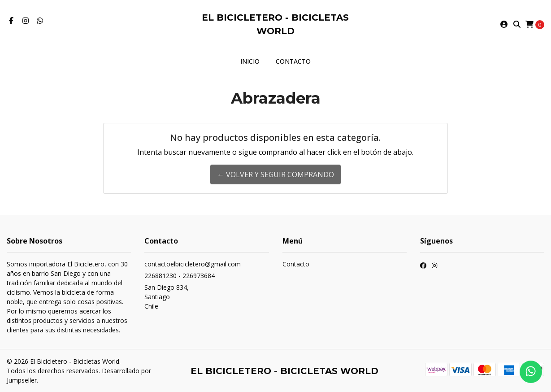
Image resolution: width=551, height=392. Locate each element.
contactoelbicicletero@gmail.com (193, 264)
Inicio (250, 61)
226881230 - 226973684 (180, 276)
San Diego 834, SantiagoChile (167, 297)
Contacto (293, 61)
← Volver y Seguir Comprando (275, 174)
